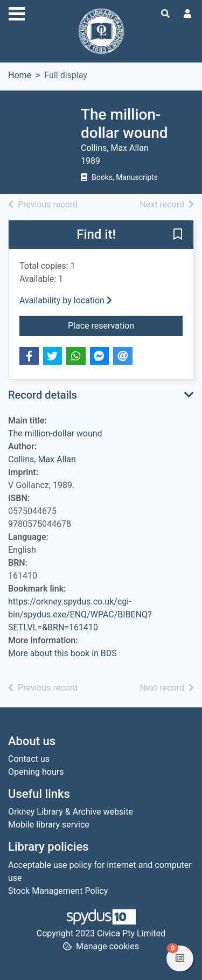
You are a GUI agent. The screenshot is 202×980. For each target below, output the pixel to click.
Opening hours (36, 772)
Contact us (29, 759)
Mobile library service (49, 825)
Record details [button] (43, 395)
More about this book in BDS (62, 653)
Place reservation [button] (125, 325)
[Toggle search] (165, 14)
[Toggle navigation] (17, 12)
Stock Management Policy (58, 891)
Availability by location (66, 300)
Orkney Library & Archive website (71, 812)
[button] (178, 235)
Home (20, 75)
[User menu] (187, 14)
